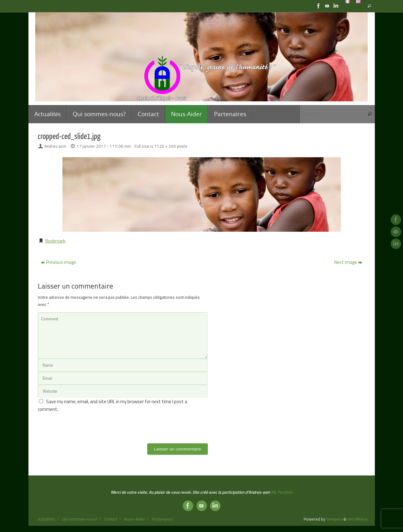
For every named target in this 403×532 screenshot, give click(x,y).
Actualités (47, 519)
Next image (348, 262)
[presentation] (85, 425)
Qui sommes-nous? (80, 519)
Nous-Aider (135, 519)
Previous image (58, 262)
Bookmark (55, 241)
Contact (111, 519)
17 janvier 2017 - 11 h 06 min (104, 146)
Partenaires (162, 519)
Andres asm (55, 146)
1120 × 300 (165, 146)
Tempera (334, 519)
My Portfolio (282, 492)
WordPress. (358, 519)
